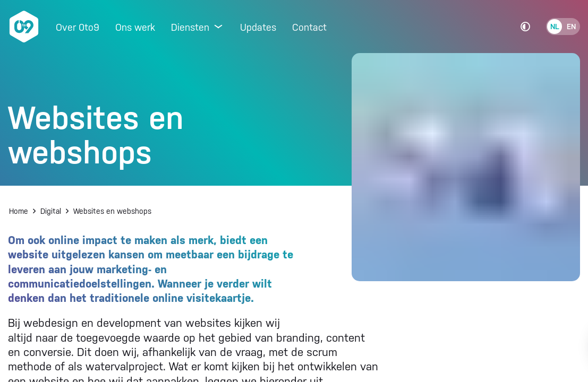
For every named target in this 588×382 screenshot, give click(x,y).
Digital (51, 211)
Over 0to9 (78, 27)
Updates (258, 27)
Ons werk (135, 27)
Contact (309, 27)
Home (19, 211)
